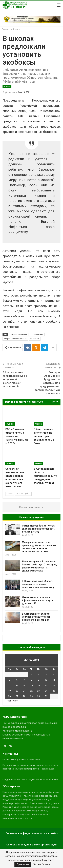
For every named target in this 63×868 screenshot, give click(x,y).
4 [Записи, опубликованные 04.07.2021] (54, 674)
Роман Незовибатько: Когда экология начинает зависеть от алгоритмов (38, 529)
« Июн (8, 701)
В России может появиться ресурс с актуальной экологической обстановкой (15, 379)
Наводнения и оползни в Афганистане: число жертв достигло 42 (37, 600)
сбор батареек (37, 334)
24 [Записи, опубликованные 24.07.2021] (46, 691)
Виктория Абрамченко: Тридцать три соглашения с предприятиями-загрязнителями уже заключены (48, 383)
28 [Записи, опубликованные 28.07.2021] (24, 696)
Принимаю (23, 864)
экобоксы (35, 339)
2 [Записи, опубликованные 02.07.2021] (39, 674)
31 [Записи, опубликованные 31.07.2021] (46, 696)
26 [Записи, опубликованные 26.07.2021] (9, 696)
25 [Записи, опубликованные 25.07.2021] (54, 691)
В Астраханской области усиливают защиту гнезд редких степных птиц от (36, 617)
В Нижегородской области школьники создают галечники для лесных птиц (38, 584)
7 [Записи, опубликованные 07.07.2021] (24, 680)
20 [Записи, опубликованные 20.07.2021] (17, 691)
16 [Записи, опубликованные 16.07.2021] (38, 685)
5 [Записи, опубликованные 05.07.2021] (9, 680)
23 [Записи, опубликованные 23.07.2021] (38, 691)
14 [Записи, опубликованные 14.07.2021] (24, 685)
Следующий (23, 494)
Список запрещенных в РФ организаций (32, 845)
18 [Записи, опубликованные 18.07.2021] (54, 685)
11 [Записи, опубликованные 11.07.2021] (54, 680)
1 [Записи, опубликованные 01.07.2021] (32, 674)
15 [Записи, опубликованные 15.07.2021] (31, 685)
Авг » (16, 701)
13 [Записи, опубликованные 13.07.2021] (17, 685)
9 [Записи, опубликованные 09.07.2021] (39, 680)
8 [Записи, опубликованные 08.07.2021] (32, 680)
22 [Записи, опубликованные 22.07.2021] (31, 691)
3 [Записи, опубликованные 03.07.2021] (46, 674)
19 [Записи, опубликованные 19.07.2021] (9, 691)
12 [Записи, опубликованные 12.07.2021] (9, 685)
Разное (7, 87)
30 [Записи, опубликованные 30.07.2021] (38, 696)
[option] (32, 575)
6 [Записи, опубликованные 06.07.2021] (17, 680)
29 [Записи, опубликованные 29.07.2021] (31, 696)
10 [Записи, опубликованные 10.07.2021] (46, 680)
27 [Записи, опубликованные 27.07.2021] (17, 696)
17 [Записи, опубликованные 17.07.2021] (46, 685)
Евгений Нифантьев (19, 334)
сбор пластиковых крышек (15, 339)
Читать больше (42, 864)
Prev (10, 494)
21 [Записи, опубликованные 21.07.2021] (24, 691)
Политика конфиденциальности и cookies (32, 833)
